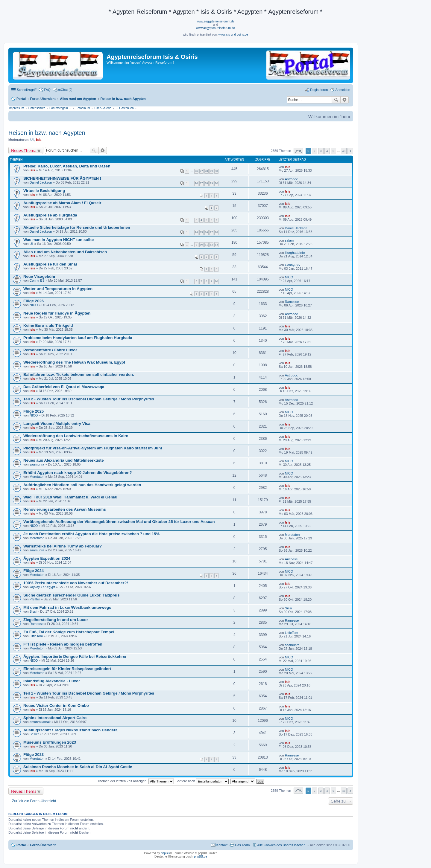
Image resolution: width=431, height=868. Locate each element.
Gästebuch (126, 108)
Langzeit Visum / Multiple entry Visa (57, 424)
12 (211, 245)
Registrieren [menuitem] (319, 90)
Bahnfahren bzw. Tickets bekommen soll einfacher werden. (79, 374)
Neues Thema (24, 150)
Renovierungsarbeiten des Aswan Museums (65, 509)
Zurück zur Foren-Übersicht (34, 801)
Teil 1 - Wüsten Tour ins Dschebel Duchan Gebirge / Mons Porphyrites (89, 693)
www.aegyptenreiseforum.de (215, 21)
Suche (336, 100)
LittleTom (36, 636)
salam (289, 240)
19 (211, 183)
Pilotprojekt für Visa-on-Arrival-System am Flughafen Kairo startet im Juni (93, 448)
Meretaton (37, 477)
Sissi (33, 611)
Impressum (17, 108)
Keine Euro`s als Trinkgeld (48, 325)
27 (201, 171)
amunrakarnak (40, 722)
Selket (34, 734)
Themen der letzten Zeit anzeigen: (136, 781)
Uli (32, 140)
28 (207, 171)
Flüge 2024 (34, 571)
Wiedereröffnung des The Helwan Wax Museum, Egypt (74, 362)
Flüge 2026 (34, 301)
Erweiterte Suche (345, 100)
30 (216, 171)
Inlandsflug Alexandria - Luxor (52, 681)
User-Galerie (103, 108)
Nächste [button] (350, 151)
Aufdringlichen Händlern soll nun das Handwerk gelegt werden (82, 485)
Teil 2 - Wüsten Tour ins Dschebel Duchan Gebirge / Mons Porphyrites (89, 399)
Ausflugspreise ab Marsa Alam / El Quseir (62, 203)
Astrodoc (291, 179)
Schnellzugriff (27, 90)
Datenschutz (37, 108)
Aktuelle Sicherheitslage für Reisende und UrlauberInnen (77, 227)
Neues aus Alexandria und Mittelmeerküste (63, 460)
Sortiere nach (202, 781)
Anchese (291, 559)
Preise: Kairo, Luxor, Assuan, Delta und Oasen (67, 166)
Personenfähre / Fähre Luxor (50, 350)
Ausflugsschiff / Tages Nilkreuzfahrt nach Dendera (70, 730)
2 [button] (315, 151)
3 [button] (321, 151)
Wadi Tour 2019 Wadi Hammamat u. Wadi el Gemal (70, 497)
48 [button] (344, 151)
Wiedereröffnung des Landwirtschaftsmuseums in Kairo (76, 436)
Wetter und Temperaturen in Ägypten (58, 289)
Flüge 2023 (34, 755)
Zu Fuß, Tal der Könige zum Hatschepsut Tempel (69, 632)
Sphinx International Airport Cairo (55, 718)
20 (216, 183)
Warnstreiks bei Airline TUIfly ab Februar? (63, 546)
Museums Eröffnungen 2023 (50, 742)
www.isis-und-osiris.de (233, 35)
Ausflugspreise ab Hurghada (50, 215)
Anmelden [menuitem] (343, 90)
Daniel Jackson (41, 182)
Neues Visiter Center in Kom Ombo (56, 705)
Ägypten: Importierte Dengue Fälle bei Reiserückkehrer (75, 656)
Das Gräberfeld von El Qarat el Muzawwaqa (64, 387)
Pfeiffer (35, 599)
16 (196, 183)
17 (201, 183)
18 (207, 183)
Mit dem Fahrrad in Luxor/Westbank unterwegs (67, 607)
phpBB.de (201, 856)
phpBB (165, 853)
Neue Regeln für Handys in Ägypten (57, 313)
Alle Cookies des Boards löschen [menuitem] (281, 845)
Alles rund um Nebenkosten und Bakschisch (65, 252)
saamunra (37, 464)
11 (207, 245)
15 (201, 232)
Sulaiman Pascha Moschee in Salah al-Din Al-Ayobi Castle (78, 767)
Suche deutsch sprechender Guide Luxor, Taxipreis (71, 595)
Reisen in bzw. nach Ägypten (47, 133)
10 (201, 245)
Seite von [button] (298, 151)
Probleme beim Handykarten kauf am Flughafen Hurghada (78, 338)
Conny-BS (292, 265)
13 (216, 245)
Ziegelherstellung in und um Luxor (56, 620)
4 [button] (327, 151)
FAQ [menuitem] (47, 90)
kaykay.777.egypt (42, 587)
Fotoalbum (83, 108)
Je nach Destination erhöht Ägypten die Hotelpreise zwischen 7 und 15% (91, 534)
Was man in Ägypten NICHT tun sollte (59, 240)
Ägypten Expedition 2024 (47, 558)
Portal (21, 99)
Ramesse (292, 302)
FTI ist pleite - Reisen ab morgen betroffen (63, 644)
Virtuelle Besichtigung (44, 191)
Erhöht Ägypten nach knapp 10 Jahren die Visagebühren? (78, 473)
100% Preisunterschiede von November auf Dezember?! (76, 583)
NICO (289, 277)
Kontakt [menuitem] (222, 845)
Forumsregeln (59, 108)
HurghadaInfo (295, 253)
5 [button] (333, 151)
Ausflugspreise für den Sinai (50, 264)
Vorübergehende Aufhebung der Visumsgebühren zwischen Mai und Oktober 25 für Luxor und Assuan (119, 522)
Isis (39, 140)
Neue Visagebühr (40, 276)
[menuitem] (63, 90)
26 (196, 171)
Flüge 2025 (34, 411)
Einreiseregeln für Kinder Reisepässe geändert (67, 669)
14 (196, 232)
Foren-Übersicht (43, 845)
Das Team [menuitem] (242, 845)
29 (211, 171)
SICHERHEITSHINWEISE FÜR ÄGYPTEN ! (62, 178)
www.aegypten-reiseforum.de (215, 28)
